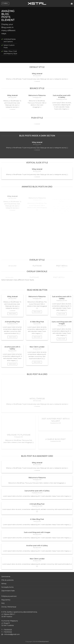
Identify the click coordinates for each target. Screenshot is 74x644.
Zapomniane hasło (8, 591)
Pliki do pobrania (7, 580)
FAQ (3, 603)
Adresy (4, 584)
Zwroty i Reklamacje (9, 607)
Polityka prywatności (9, 596)
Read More (12, 314)
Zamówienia (6, 577)
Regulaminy (6, 600)
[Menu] (5, 3)
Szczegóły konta (7, 587)
